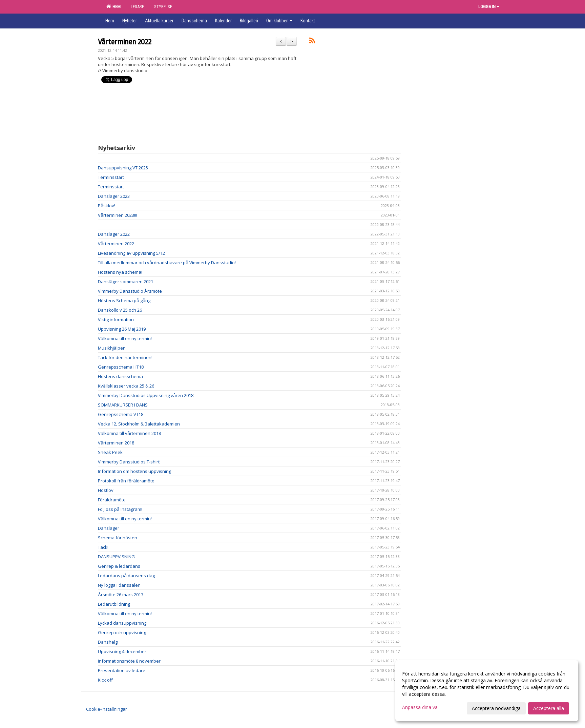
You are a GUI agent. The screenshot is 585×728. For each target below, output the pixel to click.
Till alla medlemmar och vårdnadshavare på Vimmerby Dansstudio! (167, 263)
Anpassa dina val (420, 707)
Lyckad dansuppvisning (122, 623)
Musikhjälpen (112, 348)
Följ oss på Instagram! (120, 509)
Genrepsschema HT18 (121, 367)
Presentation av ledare (122, 670)
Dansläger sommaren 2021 (126, 282)
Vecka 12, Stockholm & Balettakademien (139, 424)
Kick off (105, 680)
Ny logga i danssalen (119, 585)
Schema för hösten (118, 538)
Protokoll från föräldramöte (126, 481)
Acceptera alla (549, 708)
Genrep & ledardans (119, 566)
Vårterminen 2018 (116, 443)
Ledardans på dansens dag (126, 576)
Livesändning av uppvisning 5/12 (131, 253)
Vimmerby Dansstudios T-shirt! (129, 462)
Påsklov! (107, 206)
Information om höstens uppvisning (134, 471)
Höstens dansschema (120, 376)
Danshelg (108, 642)
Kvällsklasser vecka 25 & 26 (126, 386)
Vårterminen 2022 (125, 42)
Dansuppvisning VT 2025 (123, 168)
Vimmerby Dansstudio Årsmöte (130, 291)
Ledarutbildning (114, 604)
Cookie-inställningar (107, 709)
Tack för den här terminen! (125, 357)
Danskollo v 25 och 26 (120, 310)
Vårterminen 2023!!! (118, 215)
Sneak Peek (110, 452)
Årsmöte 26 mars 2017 (121, 595)
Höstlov (106, 490)
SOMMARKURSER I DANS (123, 405)
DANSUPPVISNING (116, 557)
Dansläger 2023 (114, 196)
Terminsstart (111, 177)
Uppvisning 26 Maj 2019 (122, 329)
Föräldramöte (112, 500)
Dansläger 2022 (114, 234)
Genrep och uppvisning (122, 632)
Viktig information (116, 319)
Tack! (103, 547)
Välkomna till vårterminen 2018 (129, 433)
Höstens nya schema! (120, 272)
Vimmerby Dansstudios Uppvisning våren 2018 (146, 395)
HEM (113, 6)
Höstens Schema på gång (124, 300)
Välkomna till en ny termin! (125, 338)
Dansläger (109, 528)
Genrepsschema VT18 (121, 414)
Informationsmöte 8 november (129, 661)
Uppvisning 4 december (122, 651)
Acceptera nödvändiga (496, 708)
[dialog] (487, 691)
